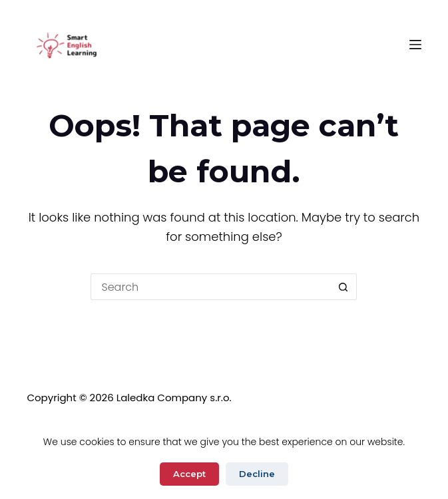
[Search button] (343, 287)
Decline (257, 474)
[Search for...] (210, 287)
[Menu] (415, 45)
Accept (189, 474)
